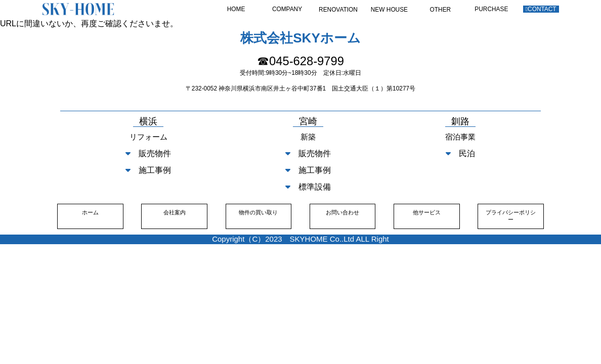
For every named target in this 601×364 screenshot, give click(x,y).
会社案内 (175, 212)
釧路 (460, 122)
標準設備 (308, 187)
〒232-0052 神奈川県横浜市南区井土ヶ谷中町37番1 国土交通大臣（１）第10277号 (300, 88)
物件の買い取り (258, 212)
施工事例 (148, 170)
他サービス (427, 212)
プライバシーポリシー (511, 216)
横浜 (148, 122)
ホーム (90, 212)
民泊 (460, 153)
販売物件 (148, 153)
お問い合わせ (342, 212)
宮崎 (308, 122)
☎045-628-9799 (300, 61)
